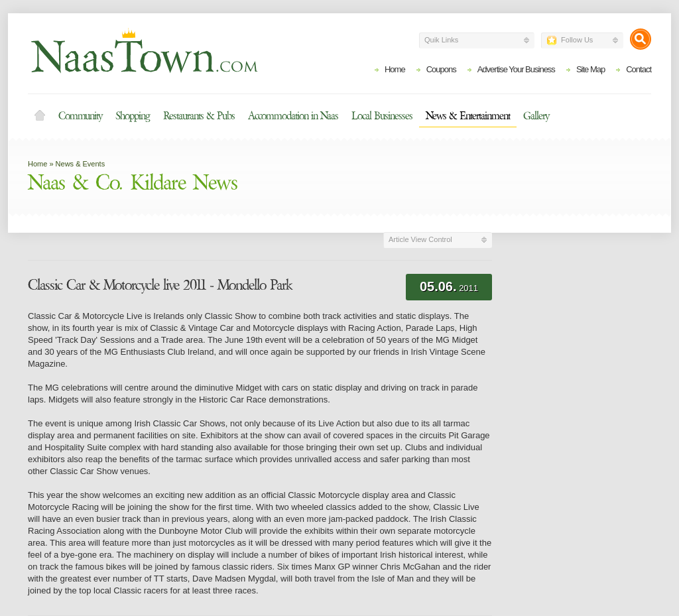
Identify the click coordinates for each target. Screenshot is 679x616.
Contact (639, 69)
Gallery (536, 116)
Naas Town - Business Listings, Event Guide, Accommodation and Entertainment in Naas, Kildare (144, 50)
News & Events (81, 164)
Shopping (133, 116)
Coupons (441, 69)
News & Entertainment (468, 116)
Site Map (590, 69)
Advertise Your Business (516, 69)
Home (395, 69)
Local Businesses (382, 116)
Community (80, 116)
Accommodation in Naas (293, 116)
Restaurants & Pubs (199, 116)
